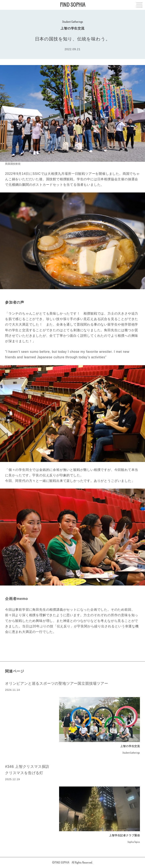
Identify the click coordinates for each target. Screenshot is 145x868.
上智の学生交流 (72, 28)
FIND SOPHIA (73, 5)
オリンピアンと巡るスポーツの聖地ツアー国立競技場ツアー (57, 683)
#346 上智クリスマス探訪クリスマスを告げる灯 (27, 770)
